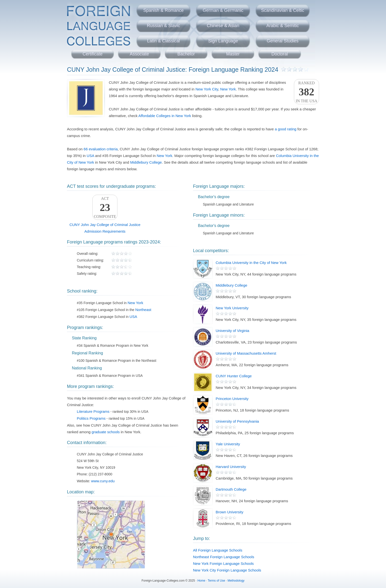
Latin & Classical (163, 41)
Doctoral (280, 54)
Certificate (92, 54)
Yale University (228, 444)
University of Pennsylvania (237, 421)
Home (201, 581)
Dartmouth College (231, 489)
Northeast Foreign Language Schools (224, 557)
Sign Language (223, 41)
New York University (232, 308)
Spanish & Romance (163, 10)
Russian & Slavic (163, 26)
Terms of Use (217, 581)
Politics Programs (91, 418)
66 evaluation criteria (101, 149)
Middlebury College (146, 162)
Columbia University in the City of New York (251, 263)
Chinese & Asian (223, 26)
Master (233, 54)
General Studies (282, 41)
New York (228, 89)
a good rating (286, 129)
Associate (139, 54)
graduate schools (106, 432)
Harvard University (231, 467)
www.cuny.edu (103, 481)
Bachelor (186, 54)
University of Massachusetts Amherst (246, 353)
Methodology (236, 581)
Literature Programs (93, 411)
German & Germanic (223, 10)
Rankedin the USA (306, 92)
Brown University (230, 512)
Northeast (143, 310)
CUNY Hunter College (234, 376)
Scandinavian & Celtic (282, 10)
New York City (207, 89)
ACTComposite (105, 208)
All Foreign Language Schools (218, 550)
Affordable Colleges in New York (165, 116)
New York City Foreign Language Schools (227, 570)
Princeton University (232, 399)
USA (90, 156)
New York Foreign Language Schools (223, 563)
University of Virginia (232, 331)
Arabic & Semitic (283, 26)
